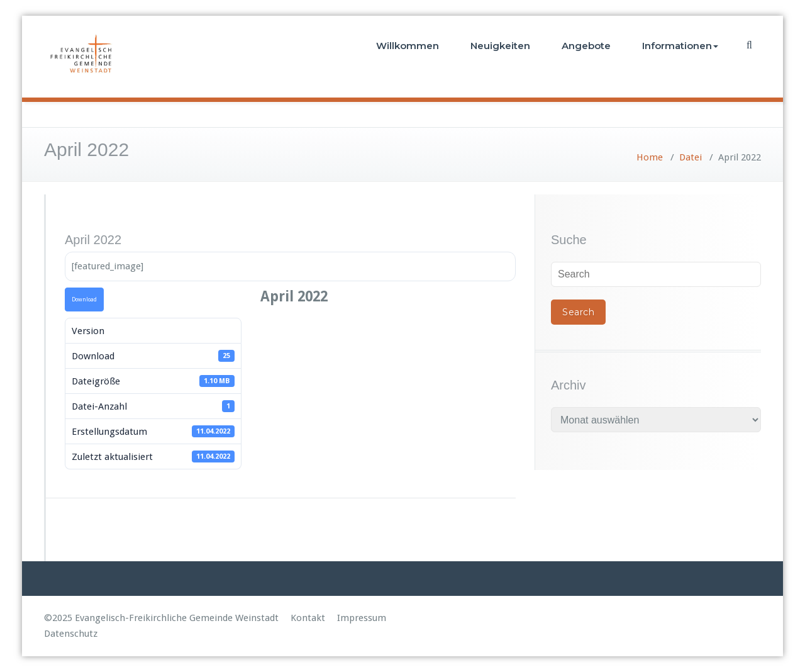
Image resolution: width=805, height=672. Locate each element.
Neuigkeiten (500, 46)
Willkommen (408, 46)
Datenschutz (71, 634)
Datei (691, 157)
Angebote (586, 46)
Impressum (362, 618)
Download (84, 300)
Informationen (680, 46)
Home (650, 157)
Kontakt (308, 618)
